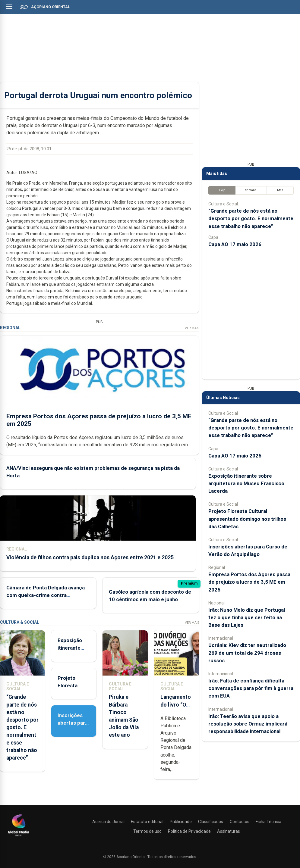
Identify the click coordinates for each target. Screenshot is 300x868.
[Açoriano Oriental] (18, 837)
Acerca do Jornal (108, 822)
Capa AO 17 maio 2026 (235, 244)
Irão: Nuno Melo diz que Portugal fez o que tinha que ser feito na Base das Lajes (247, 617)
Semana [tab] (251, 190)
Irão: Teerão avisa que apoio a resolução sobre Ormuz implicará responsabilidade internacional (248, 724)
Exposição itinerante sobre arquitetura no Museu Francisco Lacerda (246, 483)
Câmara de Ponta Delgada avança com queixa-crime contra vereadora (46, 595)
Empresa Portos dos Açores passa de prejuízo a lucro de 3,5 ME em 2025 (249, 582)
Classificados (211, 822)
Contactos (240, 822)
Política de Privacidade (189, 831)
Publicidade (181, 822)
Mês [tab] (280, 190)
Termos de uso (147, 831)
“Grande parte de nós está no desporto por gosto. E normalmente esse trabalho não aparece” (22, 727)
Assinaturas (229, 831)
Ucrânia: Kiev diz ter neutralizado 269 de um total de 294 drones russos (247, 653)
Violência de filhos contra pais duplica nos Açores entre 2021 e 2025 (90, 557)
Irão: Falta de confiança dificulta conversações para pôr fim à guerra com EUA (251, 688)
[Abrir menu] (9, 7)
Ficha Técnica (268, 822)
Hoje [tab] (222, 190)
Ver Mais (192, 328)
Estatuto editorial (147, 822)
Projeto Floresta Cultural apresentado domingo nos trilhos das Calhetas (247, 519)
